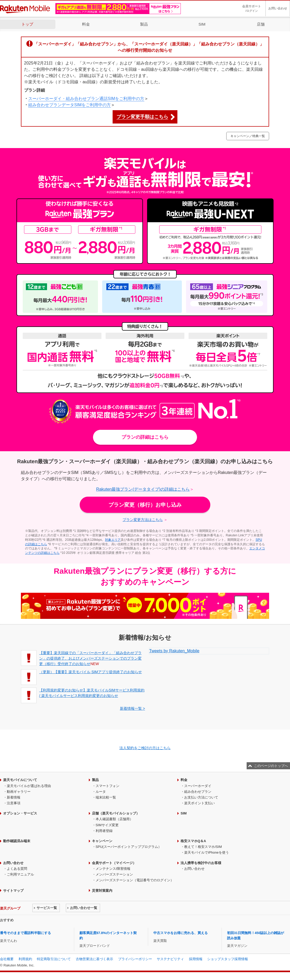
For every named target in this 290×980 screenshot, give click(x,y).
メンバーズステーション (114, 874)
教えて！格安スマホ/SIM (203, 847)
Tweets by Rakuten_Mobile (174, 651)
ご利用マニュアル (20, 874)
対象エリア (113, 540)
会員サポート (252, 9)
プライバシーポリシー (135, 959)
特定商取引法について (54, 959)
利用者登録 (104, 831)
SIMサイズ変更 (107, 825)
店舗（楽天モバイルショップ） (116, 813)
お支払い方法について (201, 797)
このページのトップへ (271, 766)
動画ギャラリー (19, 792)
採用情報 (196, 959)
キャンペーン (102, 841)
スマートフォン (108, 786)
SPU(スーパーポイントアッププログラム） (129, 847)
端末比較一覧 (106, 797)
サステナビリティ (170, 959)
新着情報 (14, 797)
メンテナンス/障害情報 (113, 869)
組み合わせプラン (198, 792)
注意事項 (14, 803)
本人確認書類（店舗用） (114, 819)
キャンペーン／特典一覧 (248, 136)
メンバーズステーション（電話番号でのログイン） (135, 880)
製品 (144, 24)
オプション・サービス (20, 813)
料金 (86, 24)
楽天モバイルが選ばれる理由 (29, 786)
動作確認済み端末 (17, 841)
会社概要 (7, 959)
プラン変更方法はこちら (143, 520)
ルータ (101, 792)
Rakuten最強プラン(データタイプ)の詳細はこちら (143, 489)
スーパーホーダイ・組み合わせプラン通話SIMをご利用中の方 (86, 99)
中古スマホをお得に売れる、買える (181, 933)
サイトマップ (13, 891)
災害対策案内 (102, 891)
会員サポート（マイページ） (114, 863)
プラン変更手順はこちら (142, 117)
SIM (202, 24)
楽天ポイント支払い (199, 803)
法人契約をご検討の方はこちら (145, 748)
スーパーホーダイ (198, 786)
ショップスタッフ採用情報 (228, 959)
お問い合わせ (278, 8)
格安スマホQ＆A (193, 841)
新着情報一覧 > (132, 708)
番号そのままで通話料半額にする (25, 933)
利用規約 (25, 959)
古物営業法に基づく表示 (94, 959)
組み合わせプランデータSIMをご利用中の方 (69, 105)
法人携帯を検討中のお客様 (201, 863)
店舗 (261, 24)
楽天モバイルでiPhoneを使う (206, 852)
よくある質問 (17, 869)
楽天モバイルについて (20, 780)
